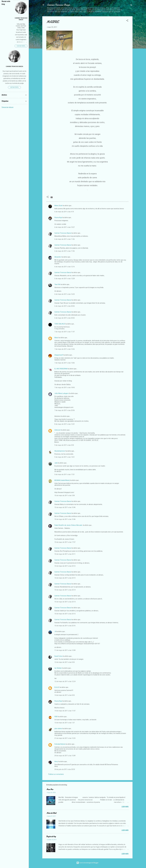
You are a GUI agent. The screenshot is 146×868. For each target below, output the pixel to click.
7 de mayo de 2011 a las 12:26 (65, 349)
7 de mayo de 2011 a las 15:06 (65, 363)
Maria (56, 338)
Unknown (57, 430)
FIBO (56, 717)
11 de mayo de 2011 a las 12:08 (65, 650)
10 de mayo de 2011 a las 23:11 (65, 554)
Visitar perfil (21, 46)
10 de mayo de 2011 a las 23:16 (65, 626)
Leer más (125, 807)
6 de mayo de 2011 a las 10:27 (65, 227)
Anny (56, 761)
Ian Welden (58, 668)
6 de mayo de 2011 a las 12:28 (65, 279)
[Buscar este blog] (7, 8)
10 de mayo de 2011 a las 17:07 (65, 542)
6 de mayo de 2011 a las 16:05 (65, 294)
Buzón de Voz (51, 837)
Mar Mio (50, 789)
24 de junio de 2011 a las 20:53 (65, 769)
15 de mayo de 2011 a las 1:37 (65, 723)
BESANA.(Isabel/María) (62, 480)
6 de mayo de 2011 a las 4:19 (64, 212)
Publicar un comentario (56, 774)
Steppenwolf (59, 355)
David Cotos (59, 656)
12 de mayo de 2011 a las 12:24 (65, 681)
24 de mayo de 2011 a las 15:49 (65, 756)
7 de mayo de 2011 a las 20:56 (65, 410)
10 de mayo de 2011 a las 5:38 (65, 495)
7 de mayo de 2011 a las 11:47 (65, 332)
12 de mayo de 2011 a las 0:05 (65, 662)
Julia (56, 463)
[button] (127, 21)
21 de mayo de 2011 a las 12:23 (65, 738)
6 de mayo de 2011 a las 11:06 (65, 239)
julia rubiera (58, 729)
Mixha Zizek (58, 206)
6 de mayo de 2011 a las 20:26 (65, 306)
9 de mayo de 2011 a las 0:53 (64, 445)
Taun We (57, 284)
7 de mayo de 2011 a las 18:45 (65, 388)
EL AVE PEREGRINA (61, 369)
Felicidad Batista (60, 744)
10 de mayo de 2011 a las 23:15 (65, 614)
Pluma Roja (58, 218)
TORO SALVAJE (60, 324)
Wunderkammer (60, 451)
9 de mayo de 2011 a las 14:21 (65, 457)
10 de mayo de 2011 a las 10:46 (65, 507)
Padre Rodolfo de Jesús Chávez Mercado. (68, 525)
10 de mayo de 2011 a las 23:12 (65, 566)
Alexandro (58, 257)
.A (55, 631)
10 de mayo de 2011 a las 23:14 (65, 590)
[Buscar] (131, 6)
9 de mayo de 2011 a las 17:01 (65, 474)
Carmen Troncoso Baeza (59, 5)
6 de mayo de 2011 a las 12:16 (65, 267)
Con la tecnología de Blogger (87, 863)
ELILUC (57, 687)
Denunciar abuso (8, 107)
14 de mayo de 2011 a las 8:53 (65, 695)
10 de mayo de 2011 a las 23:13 (65, 578)
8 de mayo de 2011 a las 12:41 (65, 424)
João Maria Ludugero (62, 393)
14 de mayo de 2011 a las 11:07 (65, 711)
